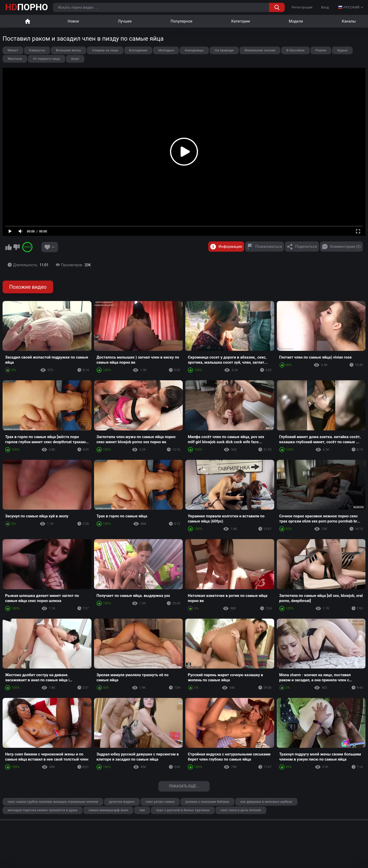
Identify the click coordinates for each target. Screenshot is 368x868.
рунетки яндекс (122, 802)
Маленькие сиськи (260, 50)
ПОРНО (27, 7)
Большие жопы (68, 50)
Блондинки (138, 50)
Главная (28, 21)
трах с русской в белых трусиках (183, 810)
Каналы (349, 21)
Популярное (181, 21)
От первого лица (47, 59)
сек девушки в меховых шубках (266, 802)
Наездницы (194, 50)
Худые (342, 50)
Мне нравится (8, 247)
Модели (296, 21)
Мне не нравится (16, 247)
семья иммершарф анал (108, 810)
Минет (13, 50)
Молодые (166, 50)
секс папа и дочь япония (241, 810)
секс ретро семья (160, 802)
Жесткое (15, 59)
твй (142, 810)
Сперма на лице (105, 50)
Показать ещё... (184, 786)
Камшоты (37, 50)
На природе (224, 50)
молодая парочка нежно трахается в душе (43, 810)
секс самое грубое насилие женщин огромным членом (53, 802)
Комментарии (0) (346, 247)
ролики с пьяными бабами (207, 802)
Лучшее (125, 21)
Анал (75, 59)
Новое (73, 21)
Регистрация (302, 7)
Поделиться (306, 247)
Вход (325, 7)
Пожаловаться (269, 247)
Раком (321, 50)
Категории (241, 21)
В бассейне (295, 50)
